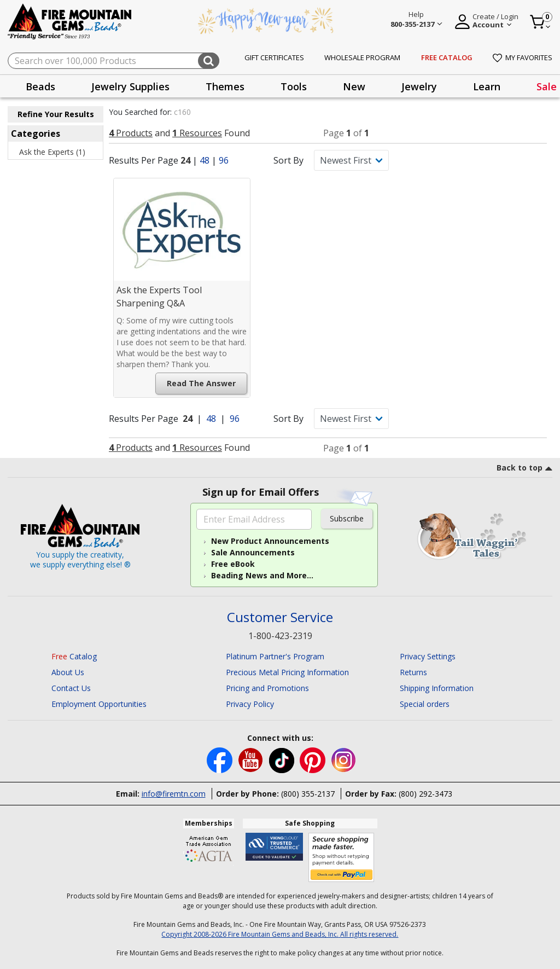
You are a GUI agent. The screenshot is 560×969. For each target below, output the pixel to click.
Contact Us (71, 688)
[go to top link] (524, 469)
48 (205, 160)
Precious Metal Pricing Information (287, 672)
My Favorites (523, 57)
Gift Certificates (274, 57)
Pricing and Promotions (267, 688)
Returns (413, 672)
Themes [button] (225, 86)
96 (224, 160)
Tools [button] (294, 86)
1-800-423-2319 (280, 636)
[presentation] (40, 86)
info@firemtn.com (174, 794)
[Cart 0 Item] (541, 22)
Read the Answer (201, 383)
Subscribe (347, 518)
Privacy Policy (250, 704)
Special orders (425, 704)
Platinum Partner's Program (275, 656)
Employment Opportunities (99, 704)
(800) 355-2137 (308, 794)
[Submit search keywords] (209, 61)
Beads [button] (40, 86)
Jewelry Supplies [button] (130, 86)
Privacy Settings (428, 656)
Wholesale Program (362, 57)
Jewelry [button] (419, 86)
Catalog (74, 656)
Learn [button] (487, 86)
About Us (68, 672)
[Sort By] (351, 160)
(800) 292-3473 (425, 794)
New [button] (354, 86)
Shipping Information (437, 688)
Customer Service (280, 617)
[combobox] (113, 61)
